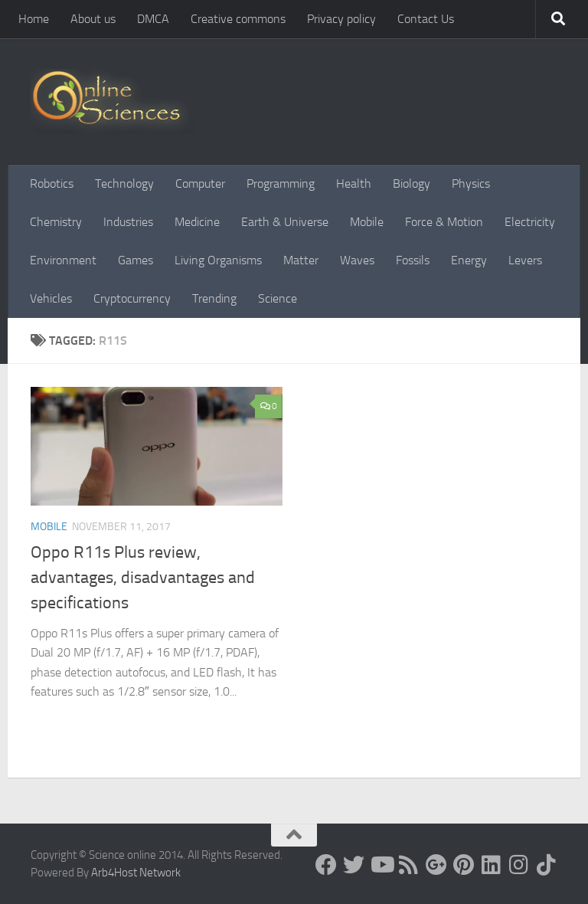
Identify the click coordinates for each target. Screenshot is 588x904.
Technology (124, 183)
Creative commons (238, 19)
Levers (525, 260)
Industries (128, 222)
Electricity (530, 222)
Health (354, 183)
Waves (357, 260)
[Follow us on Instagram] (519, 865)
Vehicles (51, 298)
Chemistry (56, 222)
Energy (469, 260)
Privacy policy (341, 19)
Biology (412, 183)
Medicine (197, 222)
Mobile (367, 222)
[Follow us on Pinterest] (464, 865)
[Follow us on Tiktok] (547, 865)
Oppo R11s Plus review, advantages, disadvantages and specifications (143, 578)
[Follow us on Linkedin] (492, 865)
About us (93, 19)
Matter (301, 260)
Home (34, 19)
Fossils (413, 260)
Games (136, 260)
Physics (471, 183)
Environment (63, 260)
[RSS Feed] (409, 865)
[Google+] (436, 865)
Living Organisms (218, 260)
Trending (214, 298)
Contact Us (426, 19)
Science (278, 298)
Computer (200, 183)
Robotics (52, 183)
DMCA (153, 19)
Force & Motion (444, 222)
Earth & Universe (285, 222)
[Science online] (326, 865)
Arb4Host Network (136, 873)
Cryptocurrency (132, 298)
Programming (281, 183)
